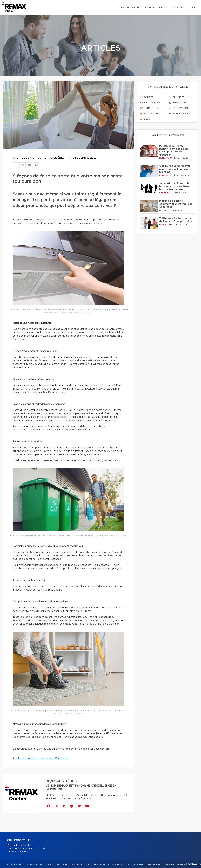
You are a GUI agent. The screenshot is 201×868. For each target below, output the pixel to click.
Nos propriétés (129, 8)
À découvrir (150, 103)
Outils (163, 8)
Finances (177, 97)
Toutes (147, 97)
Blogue (149, 8)
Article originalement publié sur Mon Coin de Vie (41, 758)
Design (146, 119)
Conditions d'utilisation (160, 864)
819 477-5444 (20, 852)
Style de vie (23, 158)
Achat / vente (151, 108)
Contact (179, 8)
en (193, 8)
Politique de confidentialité (130, 864)
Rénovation (178, 108)
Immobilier (177, 103)
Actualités (149, 114)
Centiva (191, 864)
